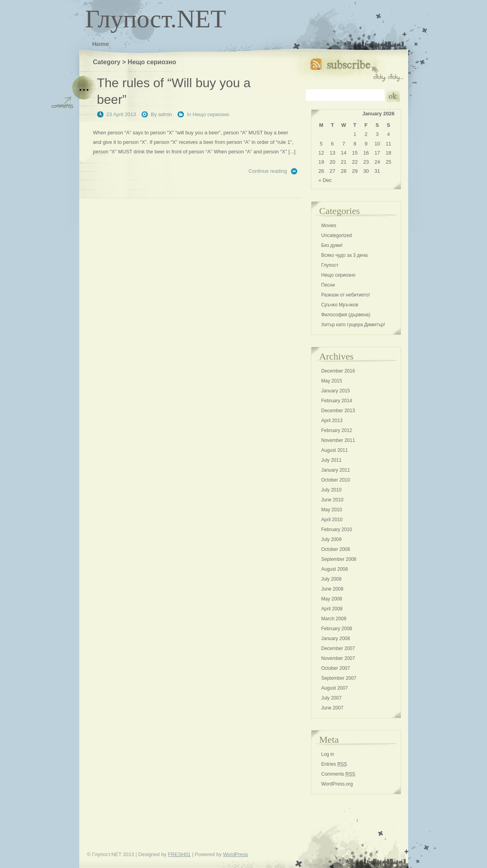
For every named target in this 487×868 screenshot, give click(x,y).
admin (165, 114)
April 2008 (332, 609)
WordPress (236, 854)
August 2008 (335, 569)
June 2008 (332, 589)
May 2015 (332, 381)
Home (101, 44)
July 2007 (331, 698)
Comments (338, 774)
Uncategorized (337, 235)
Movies (329, 226)
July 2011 (331, 460)
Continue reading (268, 171)
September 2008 (339, 559)
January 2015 (336, 391)
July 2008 (331, 579)
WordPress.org (337, 784)
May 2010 (332, 510)
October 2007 (336, 668)
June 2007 (332, 708)
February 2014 (337, 401)
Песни (328, 285)
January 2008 (336, 639)
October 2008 (336, 549)
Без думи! (332, 245)
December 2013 (338, 411)
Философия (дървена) (346, 315)
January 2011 (336, 470)
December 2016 (338, 371)
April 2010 (332, 520)
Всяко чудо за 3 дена (345, 255)
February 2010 (337, 530)
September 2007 (339, 678)
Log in (328, 754)
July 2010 (331, 490)
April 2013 (332, 421)
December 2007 (338, 648)
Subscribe (357, 68)
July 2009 (331, 539)
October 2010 (336, 480)
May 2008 (332, 599)
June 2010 (332, 500)
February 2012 (337, 430)
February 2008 (337, 629)
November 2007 (338, 658)
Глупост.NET (156, 19)
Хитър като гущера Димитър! (353, 325)
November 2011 (338, 440)
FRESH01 (180, 854)
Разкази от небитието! (346, 295)
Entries (334, 764)
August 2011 (335, 450)
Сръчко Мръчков (340, 305)
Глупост (330, 265)
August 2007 (335, 688)
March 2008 (334, 619)
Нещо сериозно (211, 114)
